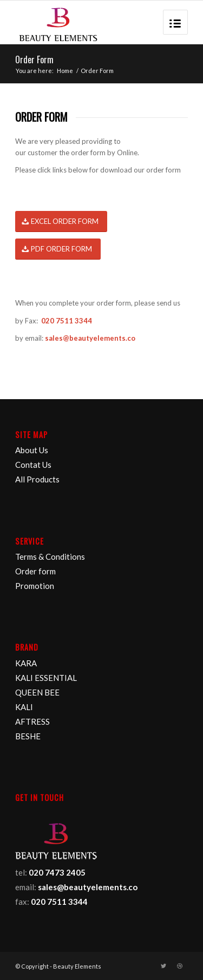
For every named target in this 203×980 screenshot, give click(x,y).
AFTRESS (32, 721)
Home (65, 71)
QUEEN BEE (37, 692)
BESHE (28, 736)
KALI (24, 707)
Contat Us (33, 465)
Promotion (35, 586)
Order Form (34, 59)
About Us (32, 450)
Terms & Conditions (50, 557)
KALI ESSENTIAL (46, 678)
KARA (26, 663)
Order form (35, 571)
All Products (37, 479)
